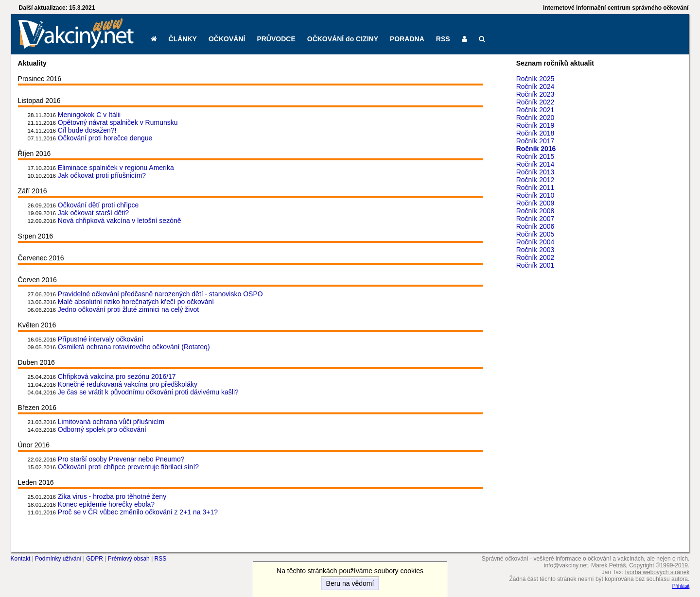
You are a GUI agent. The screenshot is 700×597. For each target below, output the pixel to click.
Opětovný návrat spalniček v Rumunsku (118, 122)
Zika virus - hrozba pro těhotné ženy (112, 496)
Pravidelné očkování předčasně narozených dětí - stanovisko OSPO (160, 294)
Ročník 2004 (535, 242)
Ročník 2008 (535, 211)
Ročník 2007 (535, 219)
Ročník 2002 (535, 257)
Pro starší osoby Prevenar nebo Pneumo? (121, 459)
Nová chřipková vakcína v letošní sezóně (120, 221)
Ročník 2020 (535, 118)
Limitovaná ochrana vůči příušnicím (111, 422)
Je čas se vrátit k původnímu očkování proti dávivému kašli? (148, 392)
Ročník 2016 (536, 149)
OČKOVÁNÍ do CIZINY (343, 39)
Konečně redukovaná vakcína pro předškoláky (128, 384)
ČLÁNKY (183, 39)
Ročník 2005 (535, 234)
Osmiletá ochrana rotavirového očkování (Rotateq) (134, 347)
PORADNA (407, 39)
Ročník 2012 (535, 180)
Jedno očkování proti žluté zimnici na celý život (128, 309)
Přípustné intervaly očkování (101, 339)
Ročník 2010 (535, 195)
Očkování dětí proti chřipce (98, 205)
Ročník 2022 (535, 102)
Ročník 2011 (535, 188)
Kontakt (21, 559)
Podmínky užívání (58, 559)
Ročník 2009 (535, 203)
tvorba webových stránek (657, 572)
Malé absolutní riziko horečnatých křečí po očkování (136, 302)
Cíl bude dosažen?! (87, 130)
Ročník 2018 (535, 133)
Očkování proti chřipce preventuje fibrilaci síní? (128, 467)
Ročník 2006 (535, 226)
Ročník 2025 (535, 79)
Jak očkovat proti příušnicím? (102, 175)
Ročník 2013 (535, 172)
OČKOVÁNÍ (227, 39)
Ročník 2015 (535, 156)
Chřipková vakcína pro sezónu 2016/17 (117, 376)
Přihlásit (681, 586)
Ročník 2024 (535, 86)
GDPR (95, 559)
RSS (443, 39)
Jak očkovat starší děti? (93, 213)
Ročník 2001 (535, 265)
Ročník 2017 (535, 141)
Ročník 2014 (535, 164)
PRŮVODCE (276, 39)
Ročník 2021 (535, 110)
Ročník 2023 (535, 94)
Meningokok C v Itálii (89, 115)
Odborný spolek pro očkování (102, 429)
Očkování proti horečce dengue (105, 138)
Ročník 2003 (535, 250)
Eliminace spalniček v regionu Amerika (116, 168)
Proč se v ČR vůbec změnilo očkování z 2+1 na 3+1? (138, 512)
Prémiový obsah (129, 559)
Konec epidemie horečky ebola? (106, 504)
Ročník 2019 (535, 125)
